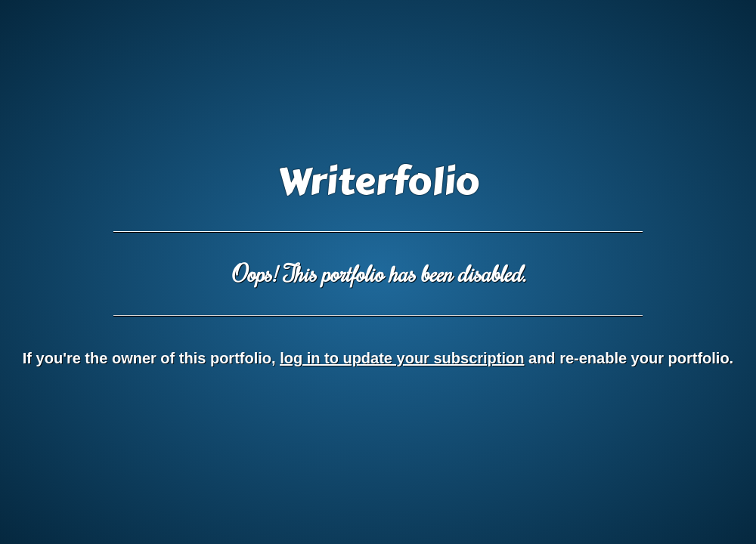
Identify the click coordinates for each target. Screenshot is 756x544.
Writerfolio (378, 182)
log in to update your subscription (402, 358)
